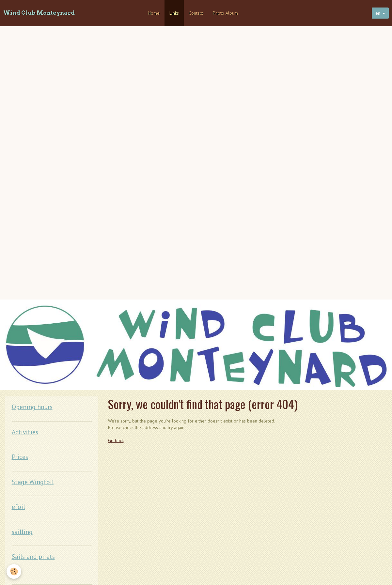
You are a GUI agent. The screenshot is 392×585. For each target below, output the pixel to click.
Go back (116, 440)
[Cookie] (14, 571)
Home (154, 13)
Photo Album (225, 13)
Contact (196, 13)
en (378, 13)
